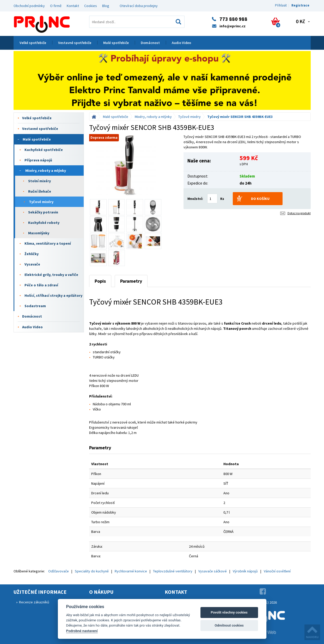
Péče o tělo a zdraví (41, 285)
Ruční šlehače (40, 191)
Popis (100, 281)
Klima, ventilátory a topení (48, 243)
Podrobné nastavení (82, 631)
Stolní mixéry (39, 181)
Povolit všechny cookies (229, 612)
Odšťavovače (59, 571)
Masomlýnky (39, 233)
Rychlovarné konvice (131, 571)
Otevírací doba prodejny (139, 6)
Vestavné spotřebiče (75, 43)
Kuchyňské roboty (44, 223)
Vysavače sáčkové (213, 571)
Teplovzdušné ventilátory (173, 571)
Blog (106, 6)
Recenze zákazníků (34, 602)
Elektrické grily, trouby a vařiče (51, 275)
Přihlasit (281, 5)
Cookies (91, 6)
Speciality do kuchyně (92, 571)
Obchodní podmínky (29, 6)
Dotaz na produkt (299, 213)
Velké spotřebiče (33, 43)
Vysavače (32, 264)
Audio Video (181, 43)
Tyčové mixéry (41, 202)
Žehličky (32, 254)
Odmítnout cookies (229, 625)
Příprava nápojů (38, 160)
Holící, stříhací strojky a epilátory (53, 295)
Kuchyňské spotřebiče (44, 150)
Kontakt (73, 6)
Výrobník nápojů (245, 571)
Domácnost (150, 43)
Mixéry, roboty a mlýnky (46, 171)
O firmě (56, 6)
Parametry (131, 281)
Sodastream (35, 306)
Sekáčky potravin (43, 212)
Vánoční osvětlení (277, 571)
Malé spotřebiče (116, 43)
